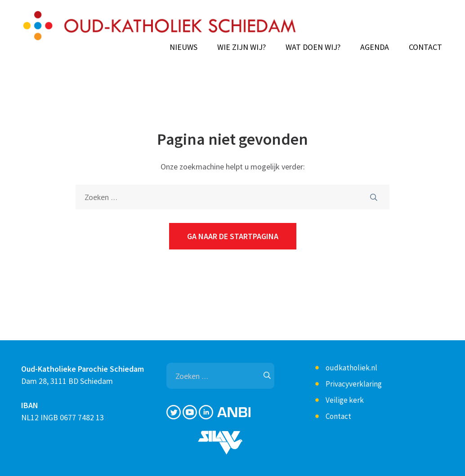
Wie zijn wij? (241, 47)
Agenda (375, 47)
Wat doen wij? (313, 47)
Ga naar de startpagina (233, 236)
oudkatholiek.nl (351, 368)
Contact (425, 47)
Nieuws (183, 47)
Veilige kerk (345, 400)
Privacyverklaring (354, 384)
